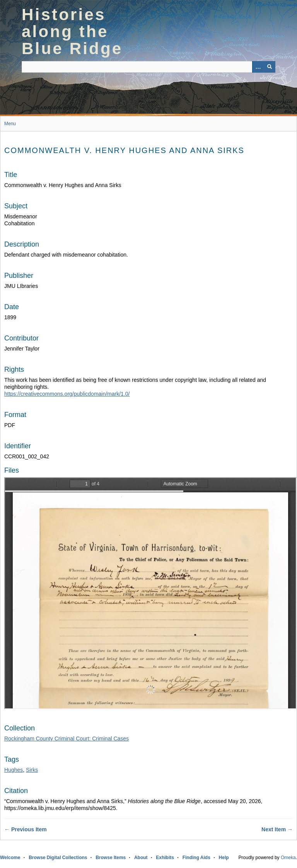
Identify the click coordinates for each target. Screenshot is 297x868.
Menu (10, 124)
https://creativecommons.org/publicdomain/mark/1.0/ (67, 394)
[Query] (148, 67)
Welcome (10, 858)
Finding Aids (196, 858)
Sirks (32, 770)
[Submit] (270, 67)
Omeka (288, 858)
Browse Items (111, 858)
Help (224, 858)
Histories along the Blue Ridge (72, 31)
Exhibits (165, 858)
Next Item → (277, 829)
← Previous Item (26, 829)
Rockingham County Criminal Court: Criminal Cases (67, 739)
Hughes (14, 770)
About (141, 858)
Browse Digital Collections (58, 858)
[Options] (258, 67)
